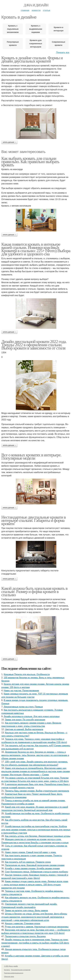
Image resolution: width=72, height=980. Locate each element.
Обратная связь (9, 977)
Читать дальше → (9, 142)
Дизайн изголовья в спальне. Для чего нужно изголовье (32, 716)
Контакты (7, 970)
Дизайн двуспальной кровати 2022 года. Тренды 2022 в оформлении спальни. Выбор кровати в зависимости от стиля (34, 345)
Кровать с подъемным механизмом (13, 29)
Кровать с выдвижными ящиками (36, 29)
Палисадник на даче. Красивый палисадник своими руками (35, 865)
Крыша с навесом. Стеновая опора (23, 923)
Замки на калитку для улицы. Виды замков (26, 911)
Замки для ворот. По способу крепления (25, 720)
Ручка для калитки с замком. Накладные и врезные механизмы (37, 927)
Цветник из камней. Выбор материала (24, 729)
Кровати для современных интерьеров (36, 44)
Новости (36, 10)
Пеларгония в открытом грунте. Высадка (25, 936)
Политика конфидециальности (14, 973)
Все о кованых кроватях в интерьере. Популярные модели (31, 457)
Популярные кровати (13, 44)
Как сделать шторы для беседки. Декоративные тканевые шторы (38, 836)
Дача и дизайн (36, 5)
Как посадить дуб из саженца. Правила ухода (28, 862)
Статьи (47, 10)
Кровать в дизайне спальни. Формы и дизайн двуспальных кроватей (32, 59)
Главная (25, 10)
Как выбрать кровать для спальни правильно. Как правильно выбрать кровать (30, 162)
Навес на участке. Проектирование (21, 691)
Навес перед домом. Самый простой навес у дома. (31, 852)
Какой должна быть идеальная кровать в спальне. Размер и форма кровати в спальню (34, 592)
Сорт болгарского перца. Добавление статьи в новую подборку (37, 872)
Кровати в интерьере (59, 29)
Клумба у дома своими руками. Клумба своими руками (32, 868)
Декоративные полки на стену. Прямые (23, 707)
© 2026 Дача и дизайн (11, 966)
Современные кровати (58, 44)
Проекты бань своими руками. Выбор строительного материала (37, 791)
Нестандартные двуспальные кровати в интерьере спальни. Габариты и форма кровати (34, 520)
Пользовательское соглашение (21, 970)
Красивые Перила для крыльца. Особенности (27, 674)
